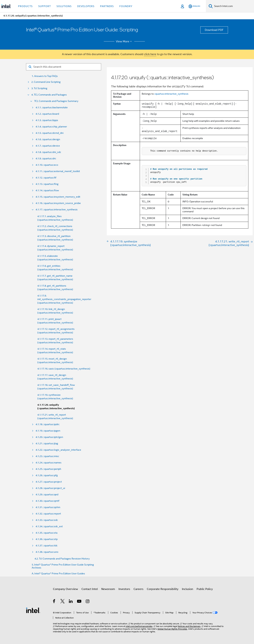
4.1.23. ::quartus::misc (47, 456)
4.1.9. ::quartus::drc (46, 159)
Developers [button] (86, 6)
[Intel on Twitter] (63, 602)
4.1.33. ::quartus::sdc (47, 520)
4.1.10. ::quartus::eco (47, 165)
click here (150, 54)
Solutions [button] (64, 6)
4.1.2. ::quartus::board (47, 114)
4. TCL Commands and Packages (49, 95)
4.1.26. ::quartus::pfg (47, 475)
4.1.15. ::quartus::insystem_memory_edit (58, 197)
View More (124, 41)
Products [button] (25, 6)
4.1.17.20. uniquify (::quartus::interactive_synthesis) (56, 407)
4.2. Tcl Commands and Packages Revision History (62, 559)
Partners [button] (107, 6)
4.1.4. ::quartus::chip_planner (51, 127)
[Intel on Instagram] (88, 602)
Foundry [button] (126, 6)
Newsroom (108, 589)
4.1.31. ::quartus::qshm (48, 507)
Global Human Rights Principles (172, 629)
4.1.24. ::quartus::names (49, 463)
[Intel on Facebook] (54, 602)
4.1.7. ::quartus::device (48, 146)
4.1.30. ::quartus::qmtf (47, 501)
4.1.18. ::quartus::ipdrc (48, 424)
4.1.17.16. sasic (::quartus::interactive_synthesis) (64, 369)
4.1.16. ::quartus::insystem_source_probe (58, 203)
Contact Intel (90, 589)
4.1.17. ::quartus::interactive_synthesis (57, 210)
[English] (194, 6)
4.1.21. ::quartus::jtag (47, 443)
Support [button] (45, 6)
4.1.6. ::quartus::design (48, 139)
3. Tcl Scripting (39, 88)
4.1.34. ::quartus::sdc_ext (49, 526)
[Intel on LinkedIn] (71, 602)
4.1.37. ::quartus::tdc (47, 546)
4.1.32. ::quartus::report (48, 514)
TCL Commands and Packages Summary (56, 101)
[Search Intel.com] (233, 6)
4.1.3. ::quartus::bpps (47, 120)
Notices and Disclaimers (189, 626)
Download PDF (214, 30)
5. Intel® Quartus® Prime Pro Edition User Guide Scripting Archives (63, 566)
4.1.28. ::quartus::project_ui (50, 488)
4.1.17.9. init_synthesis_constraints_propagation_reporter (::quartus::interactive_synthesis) (64, 299)
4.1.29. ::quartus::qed (47, 495)
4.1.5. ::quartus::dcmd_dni (50, 133)
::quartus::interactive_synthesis (171, 94)
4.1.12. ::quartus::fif (46, 178)
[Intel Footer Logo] (33, 610)
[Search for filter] (64, 67)
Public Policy (205, 589)
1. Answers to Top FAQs (45, 76)
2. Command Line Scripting (46, 82)
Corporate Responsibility (163, 589)
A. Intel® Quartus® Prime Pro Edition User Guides (58, 574)
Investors (124, 589)
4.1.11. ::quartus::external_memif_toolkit (58, 171)
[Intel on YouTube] (79, 602)
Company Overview (65, 589)
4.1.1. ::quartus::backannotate (52, 107)
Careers (138, 589)
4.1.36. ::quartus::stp (47, 539)
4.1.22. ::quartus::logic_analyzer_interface (58, 450)
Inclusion (187, 589)
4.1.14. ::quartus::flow (47, 190)
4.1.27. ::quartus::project (49, 482)
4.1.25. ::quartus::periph (48, 469)
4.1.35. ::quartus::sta (46, 533)
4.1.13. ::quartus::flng (47, 184)
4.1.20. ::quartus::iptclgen (49, 437)
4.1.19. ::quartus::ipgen (48, 431)
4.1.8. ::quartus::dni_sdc (48, 152)
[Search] (211, 6)
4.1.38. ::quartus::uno (47, 552)
